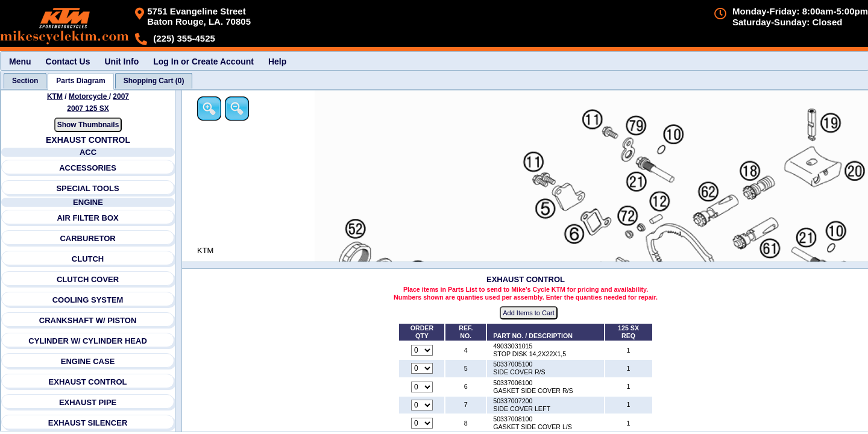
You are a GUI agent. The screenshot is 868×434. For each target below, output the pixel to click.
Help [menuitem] (277, 61)
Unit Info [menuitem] (121, 61)
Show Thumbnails (88, 125)
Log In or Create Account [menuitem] (203, 61)
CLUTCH (88, 259)
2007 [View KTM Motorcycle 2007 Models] (121, 96)
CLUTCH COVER (88, 279)
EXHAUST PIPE (88, 402)
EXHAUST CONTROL (88, 382)
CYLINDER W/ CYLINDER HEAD (87, 341)
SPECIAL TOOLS (87, 188)
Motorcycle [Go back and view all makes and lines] (89, 96)
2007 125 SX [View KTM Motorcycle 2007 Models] (88, 108)
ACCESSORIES (88, 168)
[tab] (25, 81)
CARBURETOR (87, 238)
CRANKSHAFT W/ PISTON (88, 320)
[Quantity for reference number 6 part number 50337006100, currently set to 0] (422, 387)
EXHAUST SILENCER (88, 423)
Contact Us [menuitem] (68, 61)
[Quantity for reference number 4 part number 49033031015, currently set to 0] (422, 350)
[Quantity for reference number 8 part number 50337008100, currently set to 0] (422, 423)
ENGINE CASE (88, 361)
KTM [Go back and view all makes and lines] (55, 96)
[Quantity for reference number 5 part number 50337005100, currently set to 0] (422, 368)
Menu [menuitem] (20, 61)
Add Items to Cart (529, 313)
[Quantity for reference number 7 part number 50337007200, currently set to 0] (422, 405)
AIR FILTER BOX (87, 218)
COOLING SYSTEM (88, 300)
